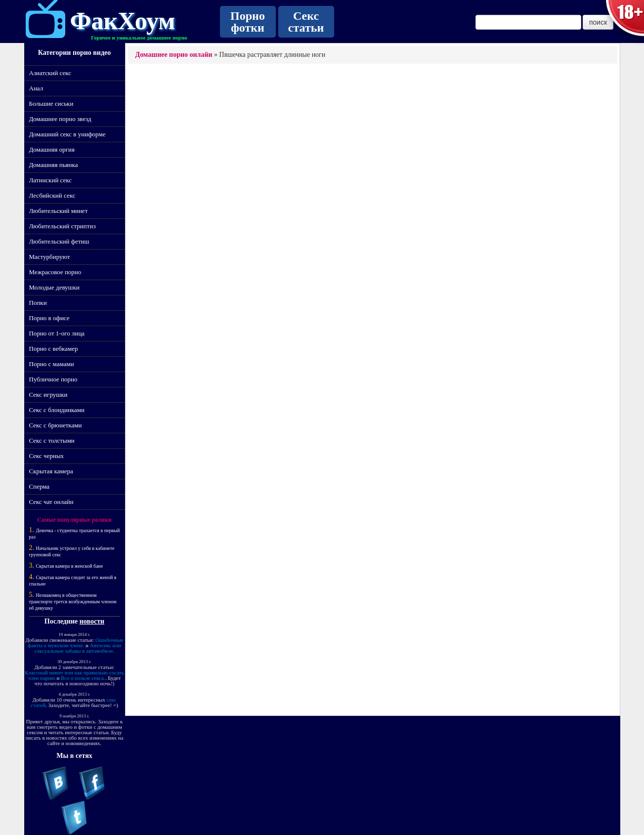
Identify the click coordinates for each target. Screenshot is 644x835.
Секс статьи (306, 22)
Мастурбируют (50, 257)
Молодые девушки (54, 287)
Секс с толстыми (52, 440)
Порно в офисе (49, 318)
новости (92, 621)
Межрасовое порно (55, 272)
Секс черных (47, 456)
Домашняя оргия (52, 149)
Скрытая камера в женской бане (70, 566)
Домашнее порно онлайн (174, 55)
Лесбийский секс (52, 195)
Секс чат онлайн (51, 502)
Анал (36, 88)
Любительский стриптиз (63, 226)
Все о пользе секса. (83, 678)
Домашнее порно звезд (60, 119)
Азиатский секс (50, 73)
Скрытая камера (51, 471)
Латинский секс (51, 180)
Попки (38, 303)
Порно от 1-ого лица (57, 333)
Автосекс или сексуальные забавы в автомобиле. (78, 648)
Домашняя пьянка (54, 165)
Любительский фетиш (59, 241)
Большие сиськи (51, 104)
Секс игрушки (48, 395)
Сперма (40, 486)
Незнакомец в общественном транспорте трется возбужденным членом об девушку (73, 602)
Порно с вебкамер (54, 349)
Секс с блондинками (57, 410)
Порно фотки (248, 22)
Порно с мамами (52, 364)
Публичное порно (53, 379)
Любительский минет (59, 211)
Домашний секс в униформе (67, 134)
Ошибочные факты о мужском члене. (76, 643)
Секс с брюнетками (56, 425)
